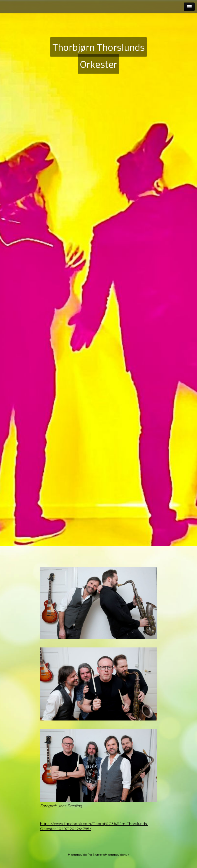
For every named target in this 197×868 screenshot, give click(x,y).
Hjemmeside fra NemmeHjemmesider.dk (99, 854)
